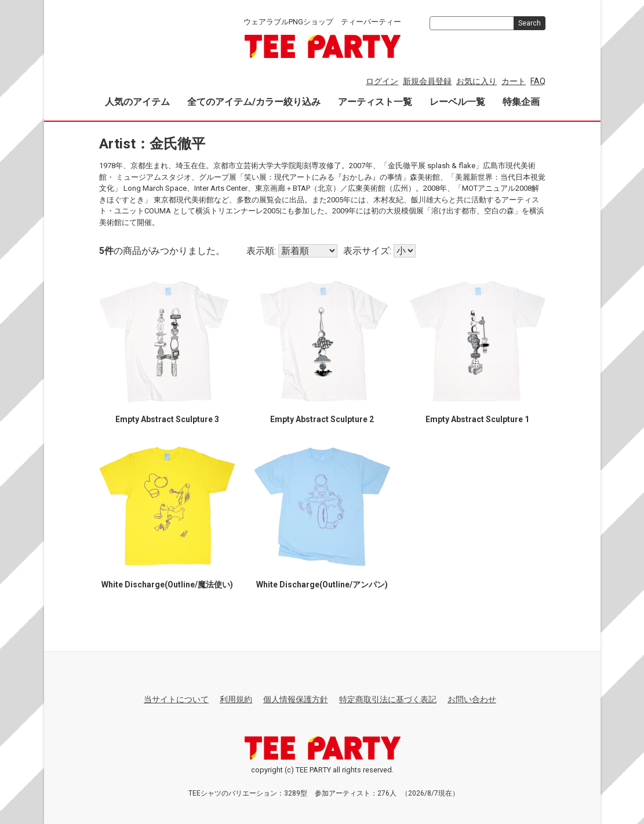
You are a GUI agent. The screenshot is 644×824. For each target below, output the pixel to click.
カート (514, 81)
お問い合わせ (472, 699)
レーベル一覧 (457, 102)
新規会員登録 (427, 81)
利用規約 (236, 699)
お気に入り (476, 81)
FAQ (538, 81)
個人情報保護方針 (296, 699)
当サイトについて (176, 699)
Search (530, 23)
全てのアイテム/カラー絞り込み (254, 102)
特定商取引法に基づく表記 (388, 699)
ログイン (382, 81)
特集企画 (521, 102)
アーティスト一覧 (375, 102)
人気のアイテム (137, 102)
